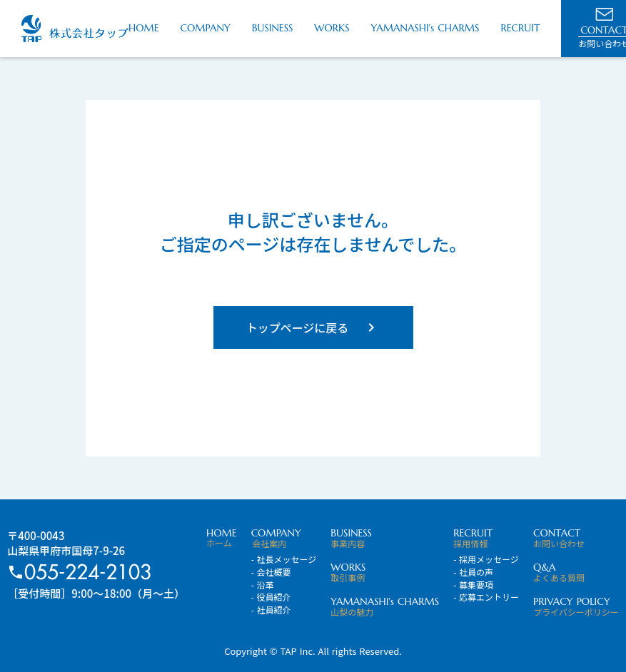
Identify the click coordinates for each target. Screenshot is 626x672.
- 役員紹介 (271, 597)
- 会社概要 (271, 572)
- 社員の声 (473, 572)
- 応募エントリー (486, 597)
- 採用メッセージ (486, 559)
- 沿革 (263, 585)
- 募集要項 (473, 585)
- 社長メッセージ (284, 559)
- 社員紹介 (271, 610)
